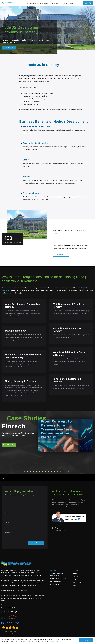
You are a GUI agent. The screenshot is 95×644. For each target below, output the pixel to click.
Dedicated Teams (56, 581)
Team (75, 579)
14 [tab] (63, 471)
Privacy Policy (53, 641)
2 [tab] (28, 471)
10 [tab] (51, 471)
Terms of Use (15, 591)
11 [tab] (54, 471)
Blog (75, 585)
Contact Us (71, 3)
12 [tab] (57, 471)
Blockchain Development (58, 578)
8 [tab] (45, 471)
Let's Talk (88, 3)
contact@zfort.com (61, 530)
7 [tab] (42, 471)
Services (53, 570)
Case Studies (78, 582)
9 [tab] (48, 471)
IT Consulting (54, 584)
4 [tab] (34, 471)
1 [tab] (25, 471)
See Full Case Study (9, 445)
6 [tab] (40, 471)
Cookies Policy (24, 591)
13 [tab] (60, 471)
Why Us (76, 576)
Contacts (4, 605)
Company (76, 570)
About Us (76, 573)
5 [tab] (37, 471)
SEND (36, 543)
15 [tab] (66, 471)
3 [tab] (31, 471)
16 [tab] (69, 471)
